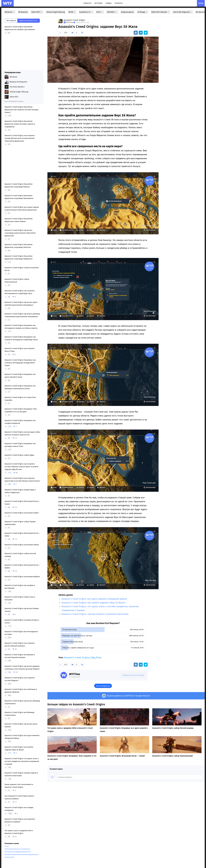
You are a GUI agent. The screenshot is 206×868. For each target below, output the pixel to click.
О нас (7, 846)
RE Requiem (23, 12)
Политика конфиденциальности (18, 852)
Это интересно (103, 686)
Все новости (11, 21)
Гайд (93, 657)
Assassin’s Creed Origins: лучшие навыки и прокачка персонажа (95, 614)
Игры (99, 657)
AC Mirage (143, 12)
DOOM (72, 12)
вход (201, 3)
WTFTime (75, 674)
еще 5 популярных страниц (14, 101)
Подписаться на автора (133, 675)
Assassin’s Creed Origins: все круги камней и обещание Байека (94, 599)
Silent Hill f (37, 12)
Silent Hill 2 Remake (160, 12)
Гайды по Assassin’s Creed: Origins (29, 21)
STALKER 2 (112, 12)
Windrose (10, 12)
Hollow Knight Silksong (56, 12)
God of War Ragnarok (183, 12)
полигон (119, 3)
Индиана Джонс (128, 12)
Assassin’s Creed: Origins (74, 20)
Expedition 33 (86, 12)
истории (98, 3)
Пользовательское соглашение (17, 849)
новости (87, 3)
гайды (108, 3)
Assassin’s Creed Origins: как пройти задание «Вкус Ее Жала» (93, 603)
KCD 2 (100, 12)
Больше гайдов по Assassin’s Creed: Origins (76, 704)
